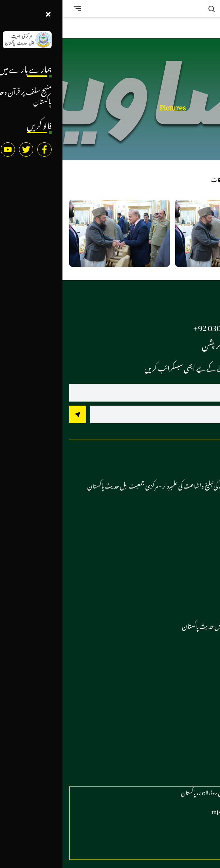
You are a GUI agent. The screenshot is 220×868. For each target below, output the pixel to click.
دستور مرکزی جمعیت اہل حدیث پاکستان (161, 625)
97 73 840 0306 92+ (164, 326)
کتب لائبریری (189, 736)
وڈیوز (197, 656)
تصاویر (196, 671)
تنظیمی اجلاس (189, 575)
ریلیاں (195, 559)
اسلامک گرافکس (186, 721)
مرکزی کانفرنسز (188, 544)
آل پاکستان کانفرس (182, 529)
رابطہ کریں (191, 751)
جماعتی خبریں (189, 640)
